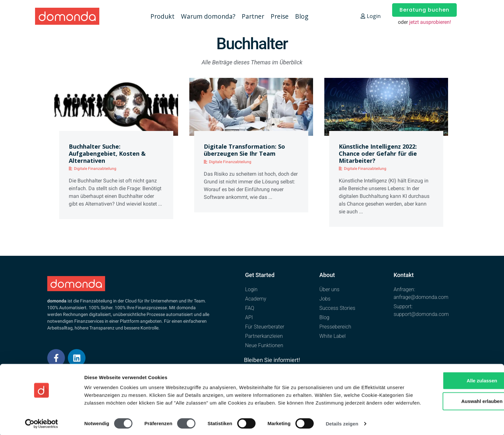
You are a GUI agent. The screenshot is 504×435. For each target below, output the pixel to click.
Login (371, 16)
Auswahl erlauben (450, 392)
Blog (302, 16)
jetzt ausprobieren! (430, 22)
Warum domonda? (208, 16)
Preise (280, 16)
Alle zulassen (450, 371)
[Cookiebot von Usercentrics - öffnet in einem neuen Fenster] (42, 422)
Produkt (162, 16)
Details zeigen (342, 422)
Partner (253, 16)
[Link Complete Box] (116, 151)
